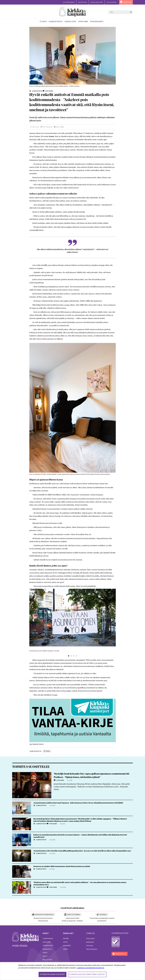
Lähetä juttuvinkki (97, 2)
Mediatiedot (90, 942)
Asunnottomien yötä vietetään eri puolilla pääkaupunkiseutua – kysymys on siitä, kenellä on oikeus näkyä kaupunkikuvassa (82, 851)
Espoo (65, 942)
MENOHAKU (127, 2)
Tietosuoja (90, 946)
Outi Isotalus (47, 127)
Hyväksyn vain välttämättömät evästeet (87, 974)
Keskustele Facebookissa (44, 914)
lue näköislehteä (119, 933)
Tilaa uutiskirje (111, 2)
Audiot (45, 953)
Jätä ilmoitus (82, 2)
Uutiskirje (103, 914)
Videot (45, 956)
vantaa (48, 751)
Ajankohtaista (48, 938)
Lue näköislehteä (69, 2)
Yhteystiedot (90, 938)
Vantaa (66, 949)
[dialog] (72, 971)
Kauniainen (67, 946)
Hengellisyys (47, 949)
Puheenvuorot (48, 946)
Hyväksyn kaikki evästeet (52, 974)
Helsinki (66, 938)
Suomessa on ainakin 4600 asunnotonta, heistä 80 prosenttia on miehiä (62, 866)
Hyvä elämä (47, 942)
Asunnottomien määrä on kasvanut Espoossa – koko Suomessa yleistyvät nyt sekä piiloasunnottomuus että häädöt (78, 803)
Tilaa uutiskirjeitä (92, 949)
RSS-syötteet (47, 960)
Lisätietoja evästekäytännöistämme (90, 968)
